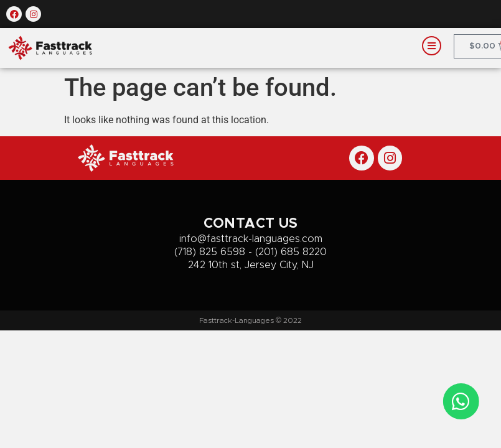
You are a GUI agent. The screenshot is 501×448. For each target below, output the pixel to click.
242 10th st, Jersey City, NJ (251, 265)
